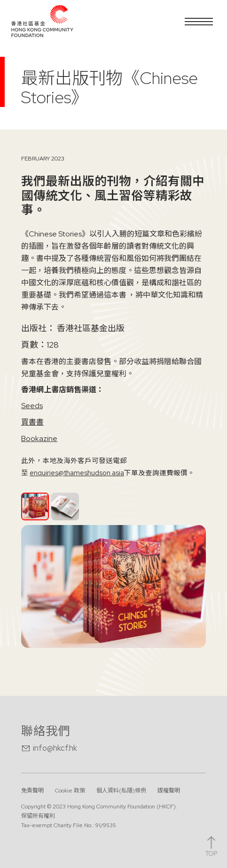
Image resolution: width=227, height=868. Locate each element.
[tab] (35, 506)
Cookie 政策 (70, 791)
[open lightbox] (113, 586)
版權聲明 (169, 791)
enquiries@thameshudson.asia (77, 473)
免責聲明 (32, 791)
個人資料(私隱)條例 (121, 791)
